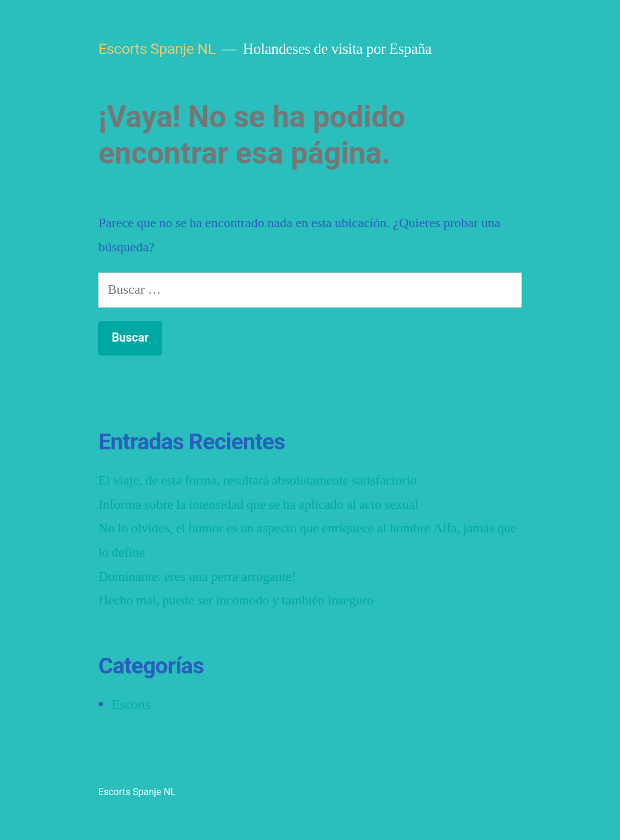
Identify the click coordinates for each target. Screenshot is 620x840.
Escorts (131, 704)
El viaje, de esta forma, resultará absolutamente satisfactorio (259, 480)
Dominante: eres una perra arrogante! (198, 576)
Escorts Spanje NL (157, 49)
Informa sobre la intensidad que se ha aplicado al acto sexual (260, 504)
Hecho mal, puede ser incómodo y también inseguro (237, 600)
